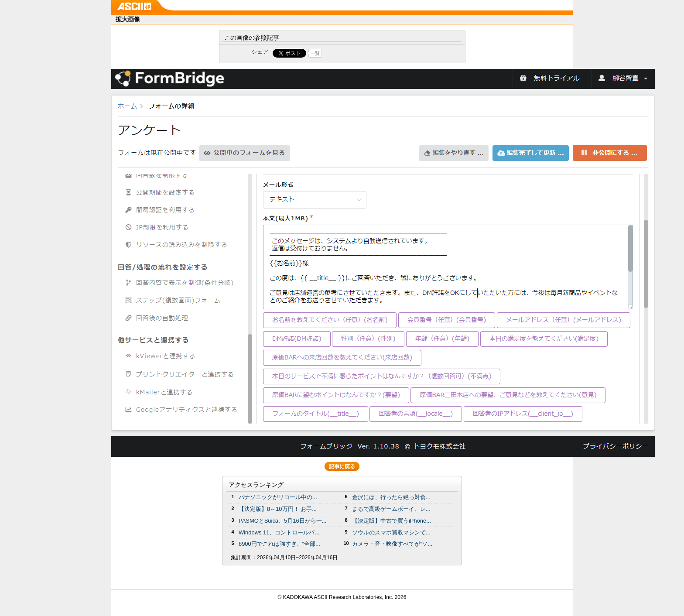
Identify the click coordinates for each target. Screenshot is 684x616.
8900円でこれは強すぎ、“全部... (279, 544)
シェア (260, 52)
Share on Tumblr (374, 53)
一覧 (315, 53)
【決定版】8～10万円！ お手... (278, 509)
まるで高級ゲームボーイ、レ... (391, 509)
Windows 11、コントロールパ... (279, 532)
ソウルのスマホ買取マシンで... (391, 532)
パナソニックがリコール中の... (278, 497)
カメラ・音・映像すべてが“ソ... (392, 544)
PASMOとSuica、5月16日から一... (282, 521)
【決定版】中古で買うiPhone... (392, 521)
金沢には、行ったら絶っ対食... (391, 497)
